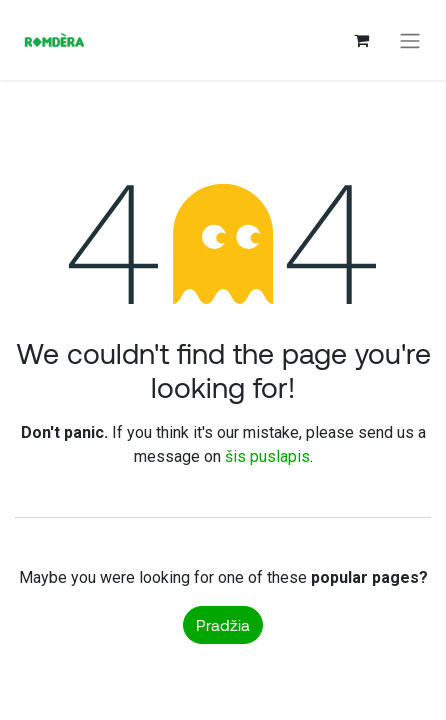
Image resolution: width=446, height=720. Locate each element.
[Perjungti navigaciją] (410, 40)
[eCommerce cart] (361, 40)
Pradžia (223, 624)
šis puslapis (267, 456)
